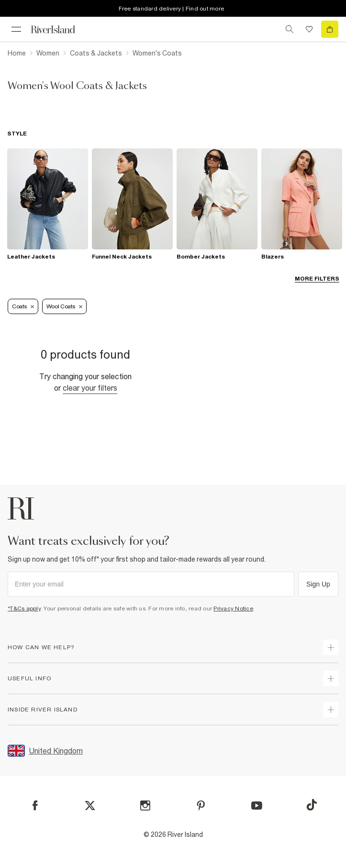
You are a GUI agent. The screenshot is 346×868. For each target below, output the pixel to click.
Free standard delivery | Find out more (172, 9)
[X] (90, 806)
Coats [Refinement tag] (23, 306)
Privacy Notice (233, 609)
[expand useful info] (331, 678)
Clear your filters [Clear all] (90, 388)
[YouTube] (257, 806)
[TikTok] (312, 805)
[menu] (16, 29)
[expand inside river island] (331, 710)
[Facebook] (35, 806)
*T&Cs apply (24, 609)
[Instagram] (145, 806)
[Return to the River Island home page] (59, 29)
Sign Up (318, 584)
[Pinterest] (201, 806)
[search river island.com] (290, 29)
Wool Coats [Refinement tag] (64, 306)
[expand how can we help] (331, 647)
